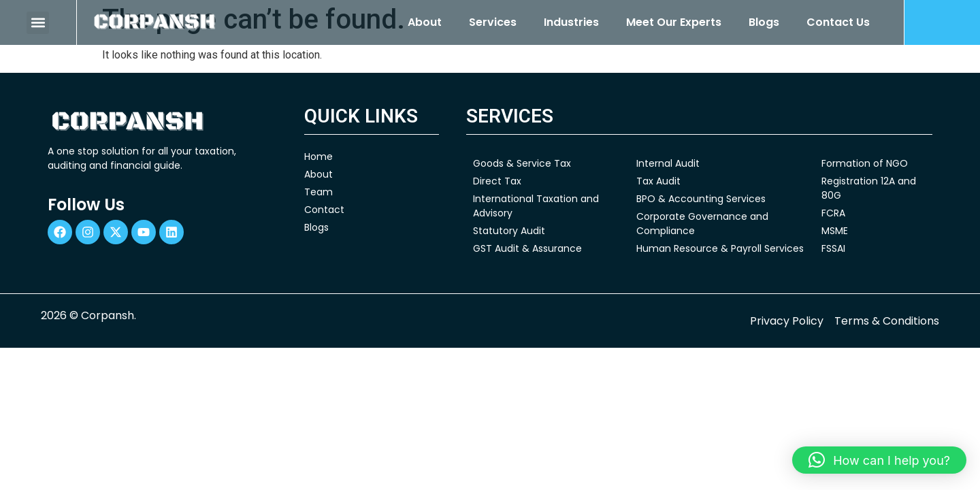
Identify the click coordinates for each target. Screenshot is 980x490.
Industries (571, 22)
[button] (38, 23)
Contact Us (838, 22)
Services (493, 22)
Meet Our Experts (674, 22)
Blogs (764, 22)
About (425, 22)
